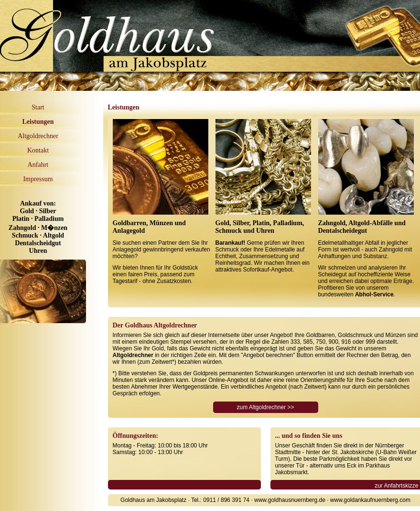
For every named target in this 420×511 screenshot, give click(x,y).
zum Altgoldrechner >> (265, 407)
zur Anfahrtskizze (396, 486)
